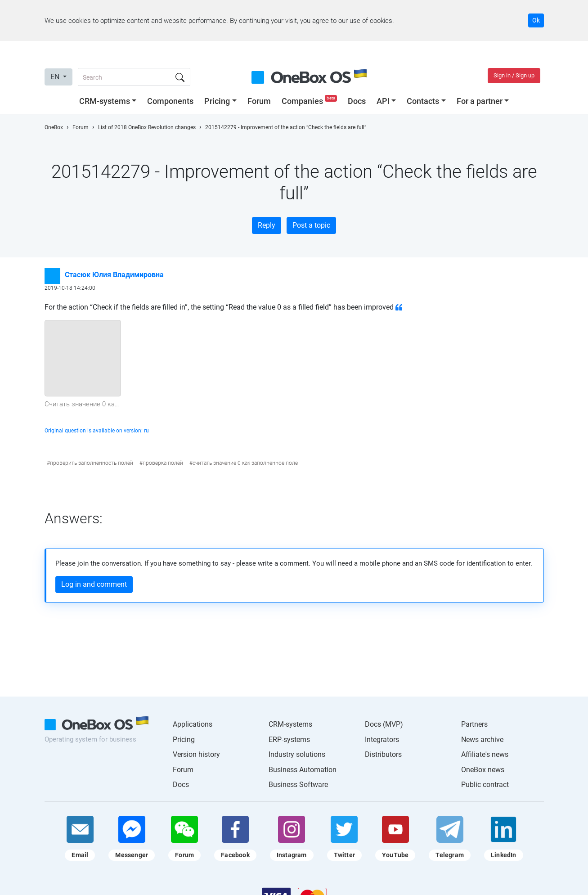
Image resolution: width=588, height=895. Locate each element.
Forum (259, 101)
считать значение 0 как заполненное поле (245, 463)
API (383, 101)
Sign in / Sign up (514, 75)
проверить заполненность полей (92, 463)
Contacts (423, 101)
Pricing (217, 101)
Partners (474, 724)
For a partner (480, 101)
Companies (310, 101)
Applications (193, 724)
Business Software (298, 785)
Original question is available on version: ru (97, 431)
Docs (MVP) (384, 724)
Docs (357, 101)
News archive (482, 740)
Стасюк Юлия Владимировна (114, 275)
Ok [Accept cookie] (536, 20)
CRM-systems (105, 101)
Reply (267, 225)
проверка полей (163, 463)
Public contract (485, 785)
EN (56, 77)
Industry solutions (297, 754)
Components (170, 101)
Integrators (382, 740)
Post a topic (311, 225)
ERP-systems (289, 740)
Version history (196, 754)
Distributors (383, 754)
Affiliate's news (485, 754)
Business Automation (303, 770)
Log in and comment (94, 584)
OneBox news (483, 770)
